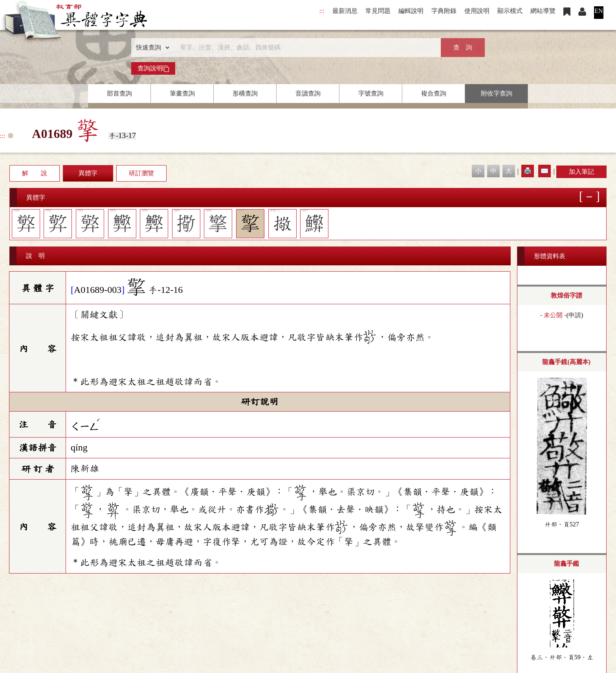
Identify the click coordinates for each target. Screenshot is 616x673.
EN (599, 11)
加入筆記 (581, 172)
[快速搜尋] (305, 48)
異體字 (88, 173)
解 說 (35, 173)
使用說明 (477, 11)
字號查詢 (371, 93)
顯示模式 (510, 11)
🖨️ (528, 171)
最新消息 (345, 11)
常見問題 (378, 11)
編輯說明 (411, 11)
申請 (575, 315)
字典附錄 (444, 11)
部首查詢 (119, 93)
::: (322, 11)
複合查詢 (434, 93)
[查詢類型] (151, 48)
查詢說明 (153, 68)
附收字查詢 (497, 93)
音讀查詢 (308, 93)
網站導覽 (543, 11)
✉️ (544, 171)
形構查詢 (245, 93)
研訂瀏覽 (141, 173)
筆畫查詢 (182, 93)
